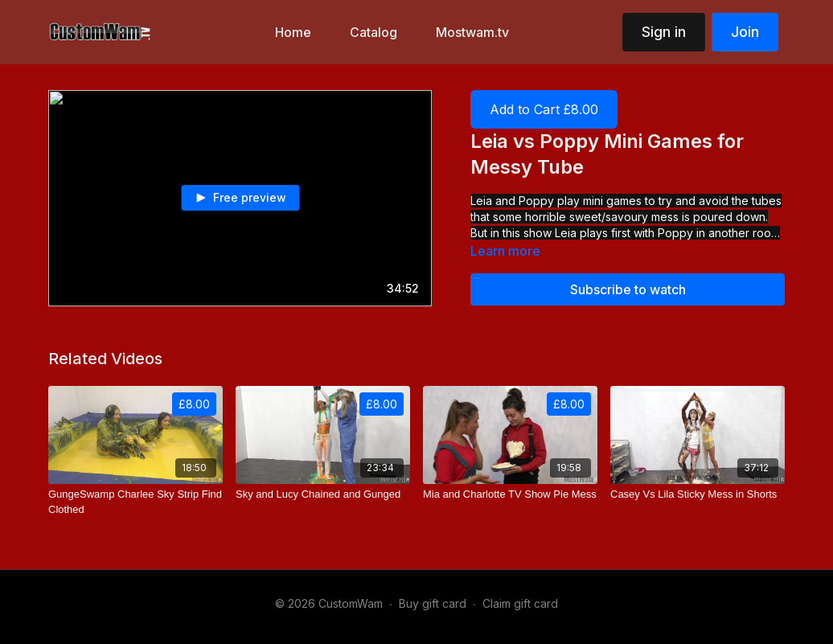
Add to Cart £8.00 (544, 109)
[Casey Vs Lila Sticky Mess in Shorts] (698, 494)
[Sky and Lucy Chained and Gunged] (323, 494)
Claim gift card (520, 603)
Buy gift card (433, 603)
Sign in (664, 32)
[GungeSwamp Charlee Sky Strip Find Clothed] (135, 502)
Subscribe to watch (628, 289)
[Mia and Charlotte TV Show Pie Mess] (510, 494)
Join (745, 32)
